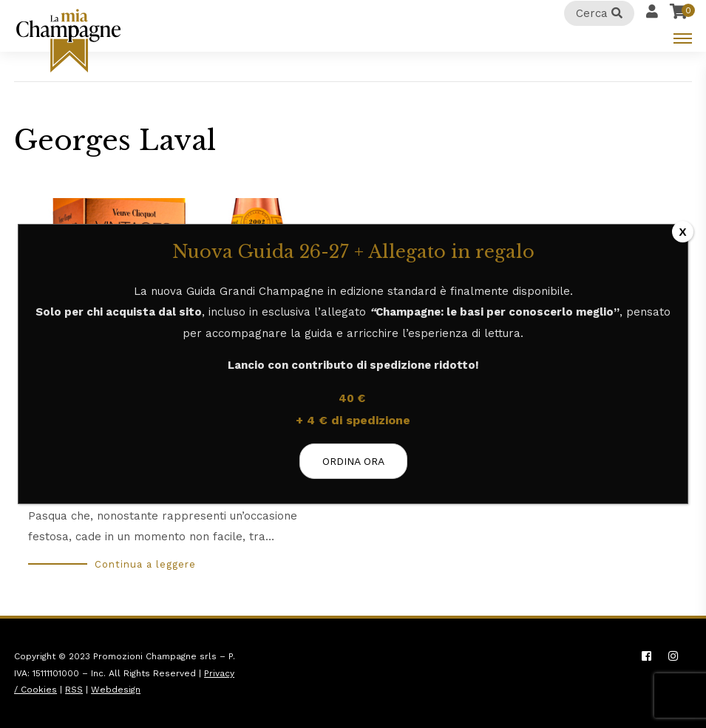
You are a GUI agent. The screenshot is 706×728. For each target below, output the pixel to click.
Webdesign (116, 690)
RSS (74, 690)
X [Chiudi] (683, 232)
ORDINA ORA (353, 461)
